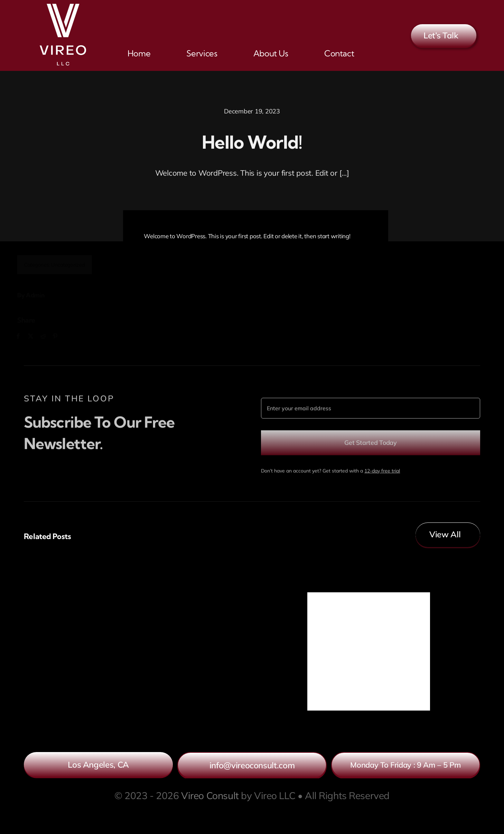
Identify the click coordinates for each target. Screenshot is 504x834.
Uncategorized (72, 265)
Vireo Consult (210, 795)
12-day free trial (382, 474)
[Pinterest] (59, 336)
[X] (34, 336)
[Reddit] (46, 336)
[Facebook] (22, 336)
